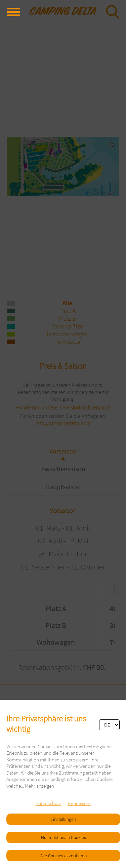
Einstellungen (63, 819)
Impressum (79, 803)
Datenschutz (48, 803)
